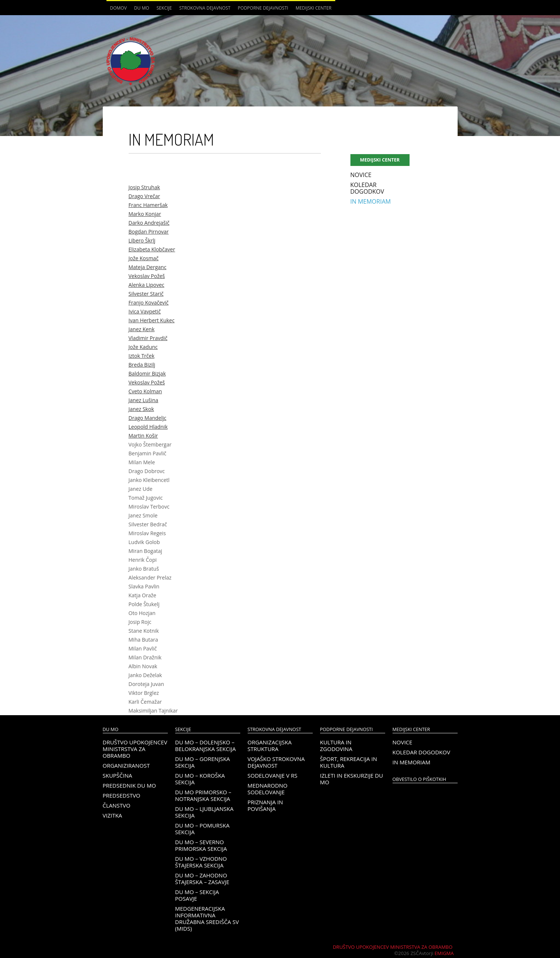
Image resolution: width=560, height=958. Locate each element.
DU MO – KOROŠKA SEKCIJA (200, 779)
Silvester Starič (146, 294)
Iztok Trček (142, 356)
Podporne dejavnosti (263, 8)
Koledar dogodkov (367, 188)
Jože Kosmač (144, 258)
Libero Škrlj (142, 240)
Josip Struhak (144, 187)
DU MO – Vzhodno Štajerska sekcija (201, 862)
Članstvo (117, 805)
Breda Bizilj (142, 365)
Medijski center (314, 8)
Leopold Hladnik (148, 427)
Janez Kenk (142, 329)
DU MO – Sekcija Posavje (197, 895)
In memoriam (371, 201)
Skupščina (118, 775)
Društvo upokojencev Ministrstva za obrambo (135, 749)
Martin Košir (143, 436)
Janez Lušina (144, 400)
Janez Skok (141, 409)
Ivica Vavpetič (145, 311)
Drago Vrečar (144, 196)
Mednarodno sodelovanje (268, 789)
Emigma (444, 953)
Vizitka (113, 815)
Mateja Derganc (148, 267)
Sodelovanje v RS (273, 775)
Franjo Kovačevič (149, 303)
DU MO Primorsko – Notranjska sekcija (203, 795)
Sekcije (164, 8)
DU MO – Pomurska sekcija (202, 829)
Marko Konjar (145, 214)
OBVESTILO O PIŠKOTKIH (419, 779)
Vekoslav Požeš (147, 276)
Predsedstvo (122, 795)
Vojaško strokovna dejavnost (276, 762)
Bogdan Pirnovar (149, 232)
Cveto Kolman (145, 391)
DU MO (142, 8)
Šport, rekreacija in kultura (349, 762)
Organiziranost (126, 765)
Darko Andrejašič (149, 223)
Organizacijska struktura (270, 745)
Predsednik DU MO (129, 785)
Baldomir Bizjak (147, 373)
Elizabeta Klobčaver (152, 249)
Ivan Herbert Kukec (152, 320)
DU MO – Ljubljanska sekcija (204, 812)
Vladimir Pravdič (148, 338)
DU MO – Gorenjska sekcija (203, 762)
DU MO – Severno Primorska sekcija (201, 845)
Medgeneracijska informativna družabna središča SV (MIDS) (207, 918)
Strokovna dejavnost (205, 8)
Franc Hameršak (148, 205)
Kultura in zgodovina (336, 745)
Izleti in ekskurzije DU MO (352, 779)
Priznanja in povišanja (265, 805)
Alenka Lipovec (147, 285)
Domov (118, 8)
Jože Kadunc (143, 347)
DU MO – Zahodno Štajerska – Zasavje (202, 879)
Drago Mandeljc (147, 418)
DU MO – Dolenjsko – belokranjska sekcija (206, 745)
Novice (361, 175)
